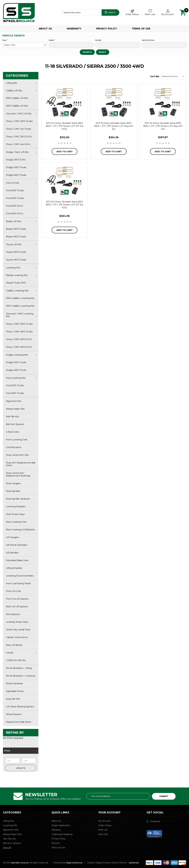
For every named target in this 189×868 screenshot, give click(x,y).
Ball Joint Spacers (15, 424)
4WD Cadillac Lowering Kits (20, 306)
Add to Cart (65, 152)
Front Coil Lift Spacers (17, 599)
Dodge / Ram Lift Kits (21, 152)
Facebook (155, 821)
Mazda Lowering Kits (21, 275)
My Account (104, 821)
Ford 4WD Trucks (15, 198)
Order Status (132, 14)
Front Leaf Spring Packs (18, 583)
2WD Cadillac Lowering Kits (20, 298)
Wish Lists (150, 14)
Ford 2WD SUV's (14, 206)
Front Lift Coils (13, 591)
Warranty (74, 29)
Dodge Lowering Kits (21, 355)
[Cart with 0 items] (183, 12)
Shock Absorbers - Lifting (19, 668)
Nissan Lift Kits (21, 221)
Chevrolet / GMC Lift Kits (21, 114)
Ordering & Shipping (62, 834)
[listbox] (173, 76)
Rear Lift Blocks (14, 645)
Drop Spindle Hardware (18, 499)
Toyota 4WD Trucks (16, 260)
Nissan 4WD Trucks (16, 237)
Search (87, 52)
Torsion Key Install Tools (18, 630)
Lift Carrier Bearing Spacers (20, 707)
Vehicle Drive (148, 40)
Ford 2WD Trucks (15, 190)
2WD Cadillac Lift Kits (17, 98)
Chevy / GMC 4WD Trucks (19, 332)
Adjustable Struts (15, 691)
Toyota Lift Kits (21, 244)
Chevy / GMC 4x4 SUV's (18, 144)
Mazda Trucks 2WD (16, 283)
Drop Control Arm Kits (17, 455)
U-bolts (21, 653)
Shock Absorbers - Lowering (20, 676)
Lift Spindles (12, 553)
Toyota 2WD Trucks (16, 252)
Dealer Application (61, 825)
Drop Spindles (13, 491)
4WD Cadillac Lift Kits (17, 106)
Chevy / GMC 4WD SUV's (19, 347)
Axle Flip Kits (12, 417)
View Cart (103, 834)
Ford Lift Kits (21, 183)
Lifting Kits (21, 83)
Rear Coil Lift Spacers (17, 607)
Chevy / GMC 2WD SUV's (19, 137)
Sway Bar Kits (13, 699)
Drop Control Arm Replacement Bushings (18, 474)
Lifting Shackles (14, 568)
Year (5, 40)
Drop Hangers (13, 483)
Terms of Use (141, 29)
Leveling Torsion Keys (17, 622)
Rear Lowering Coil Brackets (20, 530)
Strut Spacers (13, 614)
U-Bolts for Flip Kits (16, 660)
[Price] (21, 751)
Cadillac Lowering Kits (21, 291)
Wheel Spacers (14, 714)
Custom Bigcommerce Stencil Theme (107, 863)
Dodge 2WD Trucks (16, 167)
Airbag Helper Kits (15, 409)
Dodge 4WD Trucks (16, 175)
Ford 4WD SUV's (14, 214)
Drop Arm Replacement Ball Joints (21, 464)
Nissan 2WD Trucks (16, 229)
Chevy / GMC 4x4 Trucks (18, 129)
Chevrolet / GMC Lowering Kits (21, 315)
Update (21, 768)
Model (98, 40)
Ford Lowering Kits (21, 378)
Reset (103, 52)
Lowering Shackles (16, 507)
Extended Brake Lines (17, 560)
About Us (45, 29)
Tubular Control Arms (17, 637)
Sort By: (155, 76)
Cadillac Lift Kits (21, 91)
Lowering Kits (21, 268)
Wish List (103, 830)
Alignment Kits (14, 401)
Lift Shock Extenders (17, 545)
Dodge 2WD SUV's (16, 160)
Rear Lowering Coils (16, 522)
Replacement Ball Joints (18, 722)
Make (52, 40)
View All (7, 848)
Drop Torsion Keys (15, 514)
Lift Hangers (12, 537)
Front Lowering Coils (17, 440)
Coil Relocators (14, 447)
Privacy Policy (107, 29)
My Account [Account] (168, 14)
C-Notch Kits (12, 432)
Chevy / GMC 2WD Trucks (19, 121)
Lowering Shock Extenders (20, 576)
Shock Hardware (14, 683)
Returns (56, 843)
